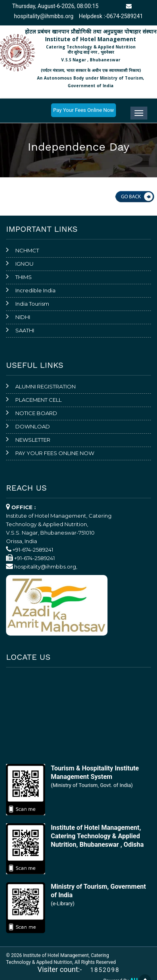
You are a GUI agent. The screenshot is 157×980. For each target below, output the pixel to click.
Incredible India (35, 290)
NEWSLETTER (33, 440)
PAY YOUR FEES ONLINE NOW (55, 453)
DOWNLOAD (33, 426)
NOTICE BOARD (36, 413)
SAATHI (25, 330)
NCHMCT (27, 250)
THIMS (24, 277)
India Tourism (32, 304)
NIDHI (23, 317)
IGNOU (24, 264)
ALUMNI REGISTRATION (45, 386)
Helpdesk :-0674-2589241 (111, 16)
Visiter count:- (63, 969)
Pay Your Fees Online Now (84, 110)
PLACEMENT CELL (38, 400)
